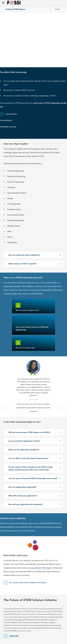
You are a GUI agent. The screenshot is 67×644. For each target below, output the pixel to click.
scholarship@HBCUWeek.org (50, 523)
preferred (21, 620)
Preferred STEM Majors (15, 9)
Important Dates (11, 114)
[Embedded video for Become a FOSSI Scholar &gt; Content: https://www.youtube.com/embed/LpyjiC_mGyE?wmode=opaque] (33, 40)
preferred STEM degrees (43, 568)
